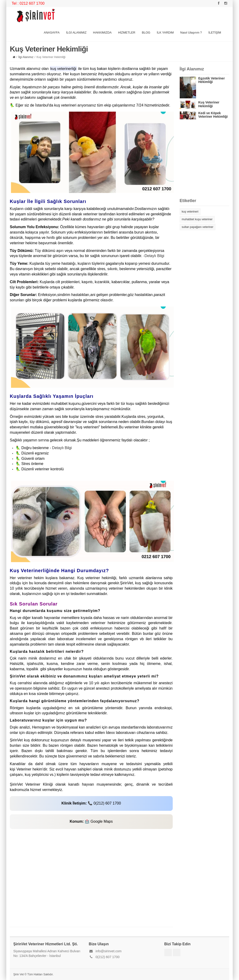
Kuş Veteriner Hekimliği (209, 104)
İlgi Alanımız (26, 57)
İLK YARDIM (165, 33)
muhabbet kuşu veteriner (197, 219)
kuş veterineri (190, 212)
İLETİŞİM (215, 33)
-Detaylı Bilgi (154, 256)
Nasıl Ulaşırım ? (191, 33)
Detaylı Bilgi (62, 448)
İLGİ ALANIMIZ (76, 33)
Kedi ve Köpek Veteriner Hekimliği (213, 115)
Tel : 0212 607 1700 (28, 3)
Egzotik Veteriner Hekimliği (212, 80)
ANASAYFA (52, 33)
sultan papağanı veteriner (198, 227)
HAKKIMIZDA (102, 33)
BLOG (146, 33)
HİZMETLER (127, 33)
